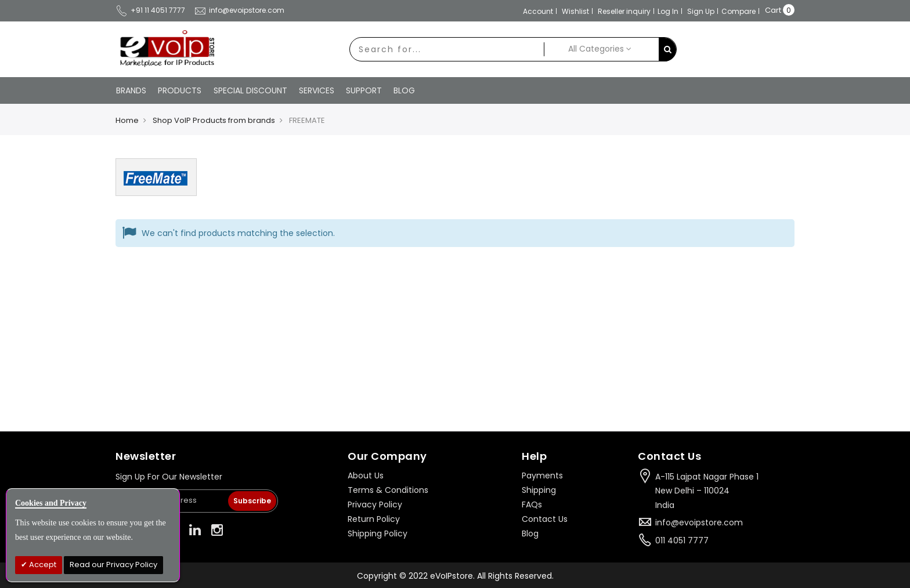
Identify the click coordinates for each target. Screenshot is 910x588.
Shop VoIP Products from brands (214, 120)
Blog (530, 532)
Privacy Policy (375, 503)
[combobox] (446, 49)
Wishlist (575, 11)
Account (538, 11)
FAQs (532, 503)
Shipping (539, 489)
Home (127, 120)
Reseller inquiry (624, 11)
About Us (366, 474)
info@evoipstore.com (239, 10)
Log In (668, 11)
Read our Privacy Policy (113, 565)
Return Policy (374, 518)
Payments (542, 474)
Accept (42, 565)
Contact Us (545, 518)
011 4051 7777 (682, 539)
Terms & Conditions (388, 489)
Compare (739, 11)
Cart (773, 10)
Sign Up (701, 11)
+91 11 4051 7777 (150, 10)
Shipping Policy (378, 532)
